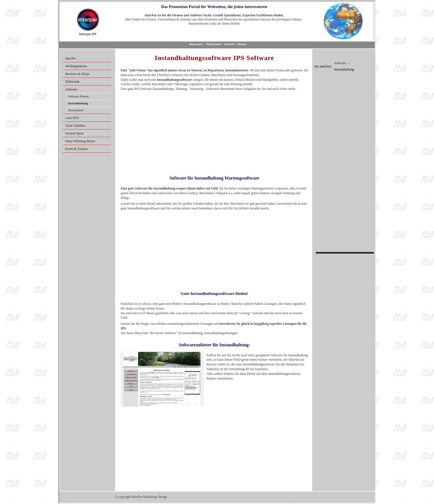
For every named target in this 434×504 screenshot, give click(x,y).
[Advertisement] (214, 131)
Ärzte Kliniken (75, 126)
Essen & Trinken (77, 149)
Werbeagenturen (76, 66)
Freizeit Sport (74, 133)
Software (71, 89)
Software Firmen (78, 96)
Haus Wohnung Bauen (80, 141)
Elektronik (72, 82)
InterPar (71, 58)
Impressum (195, 44)
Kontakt (229, 44)
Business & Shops (77, 74)
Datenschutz (214, 44)
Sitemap (242, 44)
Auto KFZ (72, 118)
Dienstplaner (76, 110)
